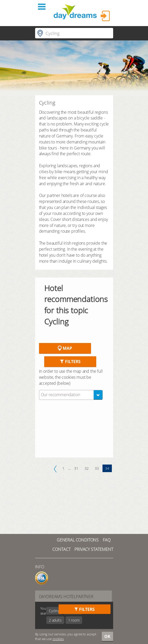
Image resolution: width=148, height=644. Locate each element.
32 (87, 468)
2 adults (55, 620)
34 (107, 468)
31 (76, 468)
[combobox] (71, 395)
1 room (74, 620)
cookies (58, 639)
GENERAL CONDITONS (78, 540)
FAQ (107, 540)
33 (97, 468)
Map (65, 348)
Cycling (54, 611)
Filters (70, 362)
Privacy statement (94, 549)
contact (61, 549)
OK (107, 636)
